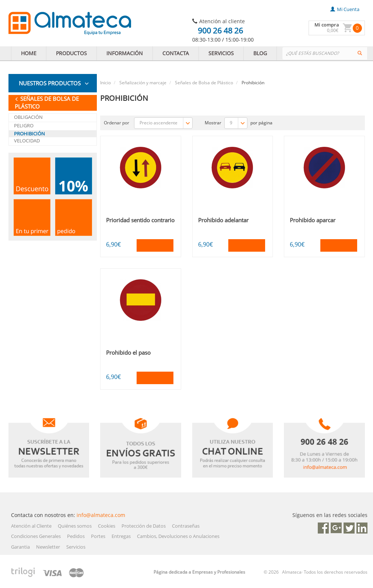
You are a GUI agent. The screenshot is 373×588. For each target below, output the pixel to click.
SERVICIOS (221, 53)
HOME (29, 53)
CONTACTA (176, 53)
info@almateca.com (101, 515)
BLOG (260, 53)
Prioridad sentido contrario (140, 220)
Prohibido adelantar (223, 220)
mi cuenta (345, 9)
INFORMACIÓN (125, 53)
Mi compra (327, 25)
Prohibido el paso (128, 353)
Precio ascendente (166, 123)
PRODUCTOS (71, 53)
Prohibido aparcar (313, 220)
